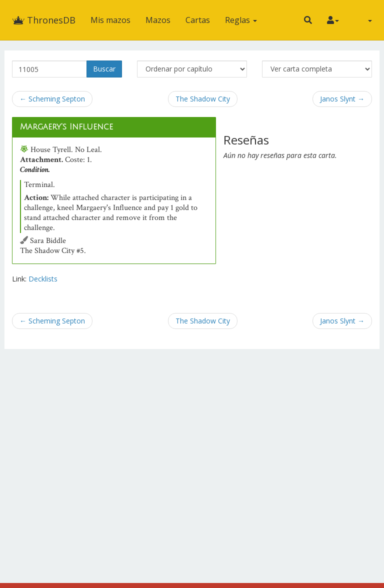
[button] (308, 20)
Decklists (43, 279)
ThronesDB (44, 20)
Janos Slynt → (342, 99)
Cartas (198, 20)
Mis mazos (110, 20)
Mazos (158, 20)
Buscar (104, 69)
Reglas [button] (241, 20)
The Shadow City (203, 99)
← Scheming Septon (52, 99)
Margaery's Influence (66, 127)
